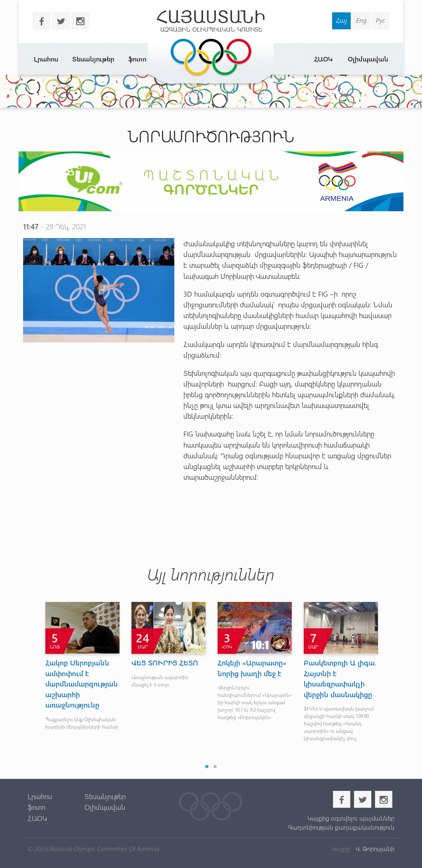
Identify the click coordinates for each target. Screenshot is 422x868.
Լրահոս (46, 59)
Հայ (341, 20)
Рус (381, 20)
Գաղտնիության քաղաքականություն (341, 827)
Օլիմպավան (368, 59)
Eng (361, 20)
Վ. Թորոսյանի (374, 849)
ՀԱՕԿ (323, 59)
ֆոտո (137, 59)
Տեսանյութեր (93, 59)
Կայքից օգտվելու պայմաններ (351, 818)
